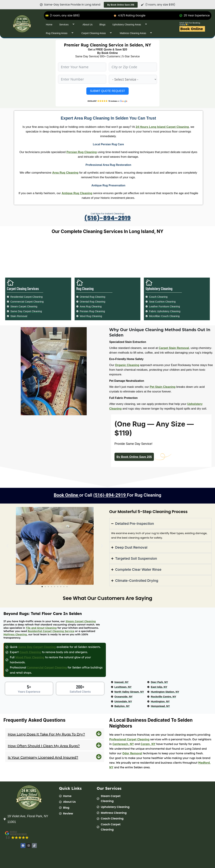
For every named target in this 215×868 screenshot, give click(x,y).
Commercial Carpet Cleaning (47, 667)
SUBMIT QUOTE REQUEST (107, 91)
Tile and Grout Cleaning (41, 628)
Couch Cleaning (30, 652)
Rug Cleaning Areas (60, 33)
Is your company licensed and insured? (43, 757)
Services (67, 24)
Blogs (102, 25)
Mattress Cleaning (15, 634)
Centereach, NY (123, 744)
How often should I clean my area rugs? (44, 746)
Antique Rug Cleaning (77, 193)
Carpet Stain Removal (174, 348)
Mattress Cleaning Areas (137, 33)
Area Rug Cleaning (65, 173)
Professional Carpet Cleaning (129, 739)
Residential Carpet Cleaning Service (51, 631)
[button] (7, 546)
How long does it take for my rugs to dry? (46, 734)
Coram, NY (148, 744)
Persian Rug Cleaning (82, 152)
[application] (70, 24)
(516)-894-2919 (107, 218)
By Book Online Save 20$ (134, 457)
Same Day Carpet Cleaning (37, 647)
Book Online (192, 29)
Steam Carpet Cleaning (81, 621)
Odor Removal (132, 753)
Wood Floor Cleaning (30, 657)
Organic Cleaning (127, 365)
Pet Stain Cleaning (163, 387)
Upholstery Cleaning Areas (130, 24)
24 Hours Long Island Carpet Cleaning (162, 127)
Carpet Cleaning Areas (97, 33)
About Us (88, 25)
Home (49, 25)
